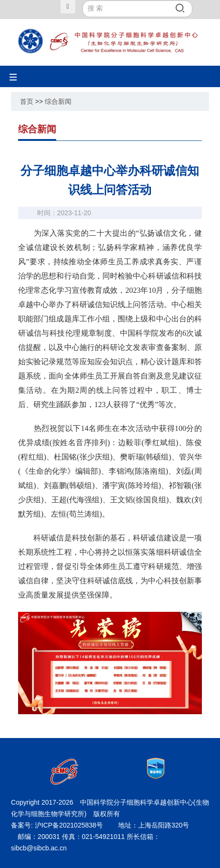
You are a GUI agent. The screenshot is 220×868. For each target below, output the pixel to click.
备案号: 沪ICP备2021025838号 (58, 825)
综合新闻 (58, 101)
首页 (27, 101)
